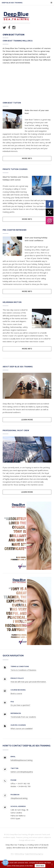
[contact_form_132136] (5, 863)
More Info (27, 158)
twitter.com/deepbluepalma (22, 772)
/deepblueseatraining (19, 798)
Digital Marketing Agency (34, 854)
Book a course (16, 693)
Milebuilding (19, 854)
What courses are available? (22, 728)
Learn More (27, 420)
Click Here (40, 866)
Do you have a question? (20, 705)
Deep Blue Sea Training (12, 3)
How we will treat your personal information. (28, 682)
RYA (12, 854)
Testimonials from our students (23, 717)
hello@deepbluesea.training (22, 760)
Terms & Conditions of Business (23, 670)
